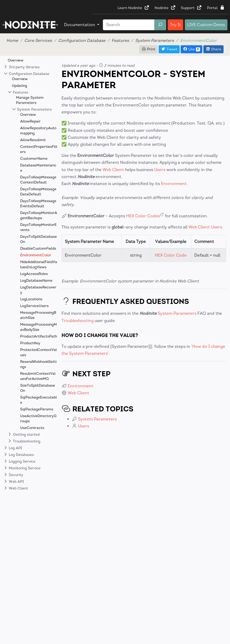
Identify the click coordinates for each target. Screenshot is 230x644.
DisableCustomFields (38, 248)
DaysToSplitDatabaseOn (39, 239)
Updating (20, 86)
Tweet (169, 49)
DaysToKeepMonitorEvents (38, 227)
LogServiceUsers (34, 306)
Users (160, 170)
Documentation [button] (80, 25)
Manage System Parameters (30, 100)
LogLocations (31, 299)
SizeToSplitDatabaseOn (38, 388)
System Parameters (155, 40)
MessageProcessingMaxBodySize (39, 327)
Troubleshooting (78, 321)
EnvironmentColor (36, 255)
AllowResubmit (33, 140)
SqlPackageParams (37, 409)
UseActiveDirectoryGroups (38, 419)
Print (149, 49)
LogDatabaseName (36, 281)
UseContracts (32, 428)
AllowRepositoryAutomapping (38, 131)
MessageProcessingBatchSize (38, 315)
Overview (16, 60)
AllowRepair (30, 121)
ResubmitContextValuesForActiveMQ (38, 376)
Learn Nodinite (133, 8)
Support (191, 8)
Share (214, 49)
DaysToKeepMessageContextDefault (38, 180)
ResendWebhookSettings (38, 364)
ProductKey (30, 343)
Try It (175, 25)
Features (120, 40)
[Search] (129, 25)
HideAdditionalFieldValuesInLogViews (39, 264)
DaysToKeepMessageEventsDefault (38, 204)
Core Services (38, 40)
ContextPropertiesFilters (39, 149)
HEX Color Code (171, 255)
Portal (216, 8)
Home (12, 40)
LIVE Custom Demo (206, 25)
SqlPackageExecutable (39, 400)
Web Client (113, 170)
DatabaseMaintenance (38, 168)
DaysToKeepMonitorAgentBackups (39, 215)
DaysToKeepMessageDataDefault (38, 192)
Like (191, 49)
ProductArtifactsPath (39, 336)
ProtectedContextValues (39, 352)
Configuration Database (82, 40)
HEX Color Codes (143, 216)
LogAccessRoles (34, 274)
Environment (174, 184)
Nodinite (165, 8)
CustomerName (34, 159)
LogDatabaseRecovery (38, 290)
